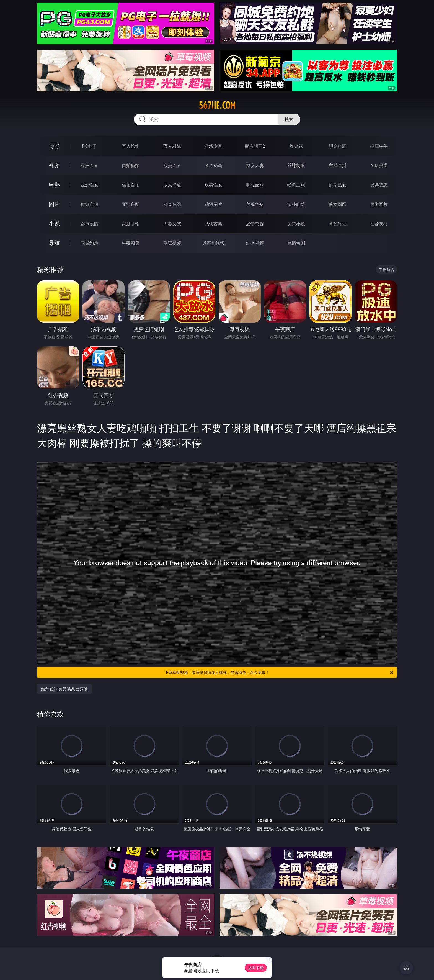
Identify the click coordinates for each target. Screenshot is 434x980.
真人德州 (131, 146)
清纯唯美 (296, 204)
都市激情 (89, 224)
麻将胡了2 (255, 146)
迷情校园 (255, 224)
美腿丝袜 (255, 204)
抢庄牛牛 (379, 146)
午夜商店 (131, 243)
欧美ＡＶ (172, 165)
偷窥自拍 (89, 204)
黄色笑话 (338, 224)
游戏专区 (213, 146)
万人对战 (172, 146)
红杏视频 (255, 243)
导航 (54, 243)
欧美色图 (172, 204)
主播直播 (338, 165)
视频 (54, 165)
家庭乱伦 (131, 224)
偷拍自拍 (131, 185)
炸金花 (296, 146)
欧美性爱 (213, 185)
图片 (54, 204)
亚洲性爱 (89, 185)
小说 (54, 223)
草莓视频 (172, 243)
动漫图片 (213, 204)
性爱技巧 (379, 224)
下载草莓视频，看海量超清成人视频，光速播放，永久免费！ (279, 672)
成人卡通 (172, 185)
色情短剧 (296, 243)
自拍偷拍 (131, 165)
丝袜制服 (296, 165)
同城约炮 (89, 243)
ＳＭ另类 (379, 165)
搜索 (289, 119)
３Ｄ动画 (213, 165)
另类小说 (296, 224)
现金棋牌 (338, 146)
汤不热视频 (213, 243)
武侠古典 (213, 224)
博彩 (54, 146)
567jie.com (217, 105)
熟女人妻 (255, 165)
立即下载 (256, 968)
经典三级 (296, 185)
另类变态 (379, 185)
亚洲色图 (131, 204)
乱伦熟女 (338, 185)
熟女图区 (338, 204)
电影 (54, 185)
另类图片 (379, 204)
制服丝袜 (255, 185)
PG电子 (89, 146)
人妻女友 (172, 224)
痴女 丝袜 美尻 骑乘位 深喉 (64, 689)
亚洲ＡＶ (89, 165)
